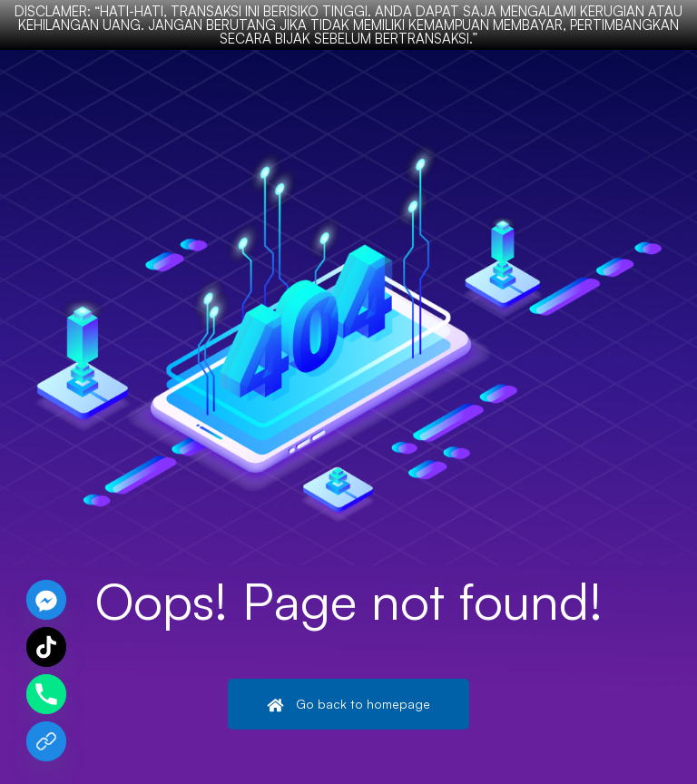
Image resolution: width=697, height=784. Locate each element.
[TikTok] (46, 647)
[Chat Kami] (46, 741)
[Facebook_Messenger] (46, 600)
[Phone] (46, 694)
